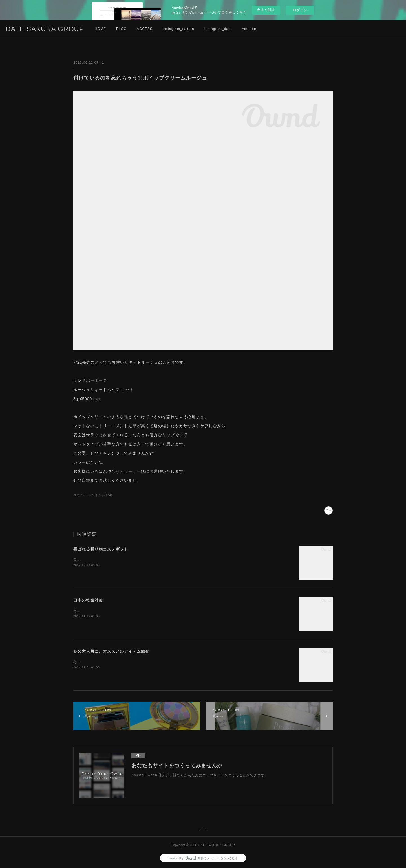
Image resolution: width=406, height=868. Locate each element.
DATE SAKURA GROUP (45, 29)
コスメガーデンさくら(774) (93, 495)
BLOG (121, 29)
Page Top (203, 830)
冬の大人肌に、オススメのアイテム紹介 (111, 651)
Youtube (249, 29)
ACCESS (144, 29)
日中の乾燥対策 (88, 600)
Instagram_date (218, 29)
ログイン (300, 10)
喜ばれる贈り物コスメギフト (101, 549)
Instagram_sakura (178, 29)
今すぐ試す (266, 10)
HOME (100, 29)
